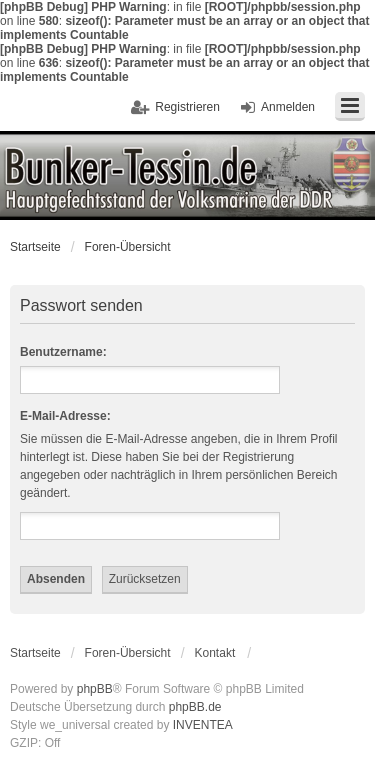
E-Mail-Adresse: (65, 416)
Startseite (35, 247)
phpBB (95, 689)
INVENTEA (203, 725)
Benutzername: (63, 352)
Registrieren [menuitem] (187, 107)
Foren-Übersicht (128, 247)
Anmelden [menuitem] (288, 107)
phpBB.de (195, 707)
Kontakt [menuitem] (215, 653)
